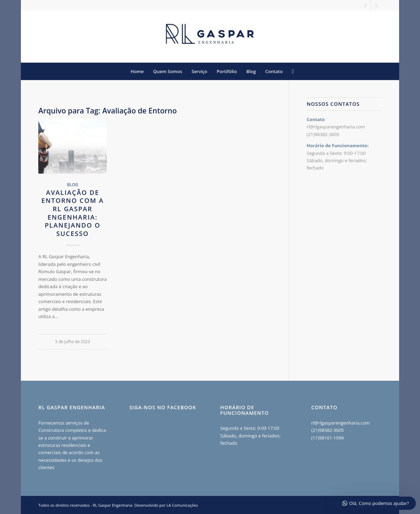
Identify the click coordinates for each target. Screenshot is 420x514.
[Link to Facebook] (377, 5)
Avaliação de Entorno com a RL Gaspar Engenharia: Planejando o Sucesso (73, 213)
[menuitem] (137, 71)
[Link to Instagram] (366, 5)
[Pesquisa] (290, 71)
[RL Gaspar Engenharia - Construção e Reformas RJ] (210, 37)
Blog (72, 184)
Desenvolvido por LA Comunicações (166, 505)
